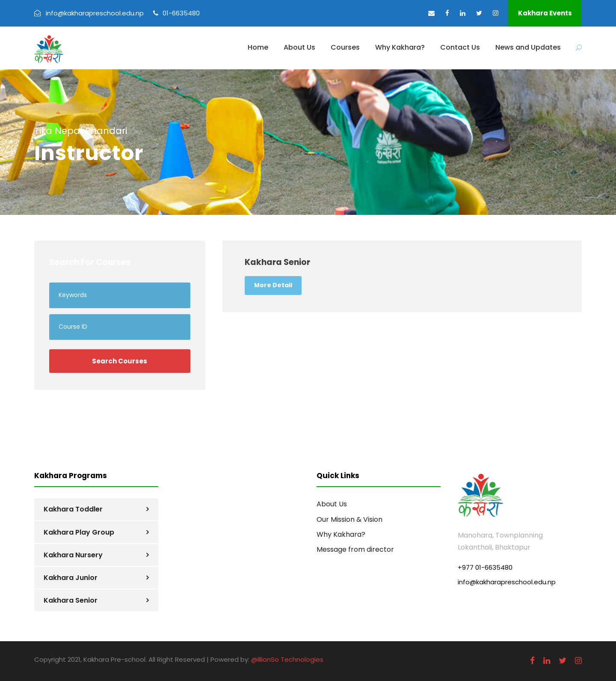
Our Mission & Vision (349, 519)
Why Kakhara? (400, 47)
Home (258, 47)
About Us (299, 47)
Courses (345, 47)
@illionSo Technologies (287, 659)
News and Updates (528, 47)
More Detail (273, 285)
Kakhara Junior (71, 578)
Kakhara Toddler (73, 509)
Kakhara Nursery (73, 555)
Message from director (355, 549)
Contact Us (460, 47)
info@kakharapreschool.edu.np (507, 582)
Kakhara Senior (71, 600)
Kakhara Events (545, 13)
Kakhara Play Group (79, 532)
